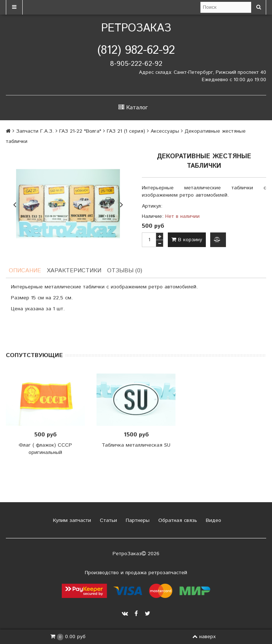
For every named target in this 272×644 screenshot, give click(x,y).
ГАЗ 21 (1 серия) (126, 131)
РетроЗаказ (136, 28)
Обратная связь (177, 520)
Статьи (107, 520)
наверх (204, 637)
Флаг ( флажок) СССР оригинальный (45, 449)
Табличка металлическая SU (136, 445)
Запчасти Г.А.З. (35, 131)
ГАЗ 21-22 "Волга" (80, 131)
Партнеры (137, 520)
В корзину (187, 240)
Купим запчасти (71, 520)
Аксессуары (165, 131)
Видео (213, 520)
